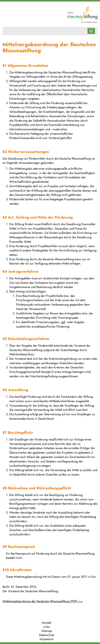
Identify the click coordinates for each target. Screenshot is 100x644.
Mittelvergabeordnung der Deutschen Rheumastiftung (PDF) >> (43, 601)
